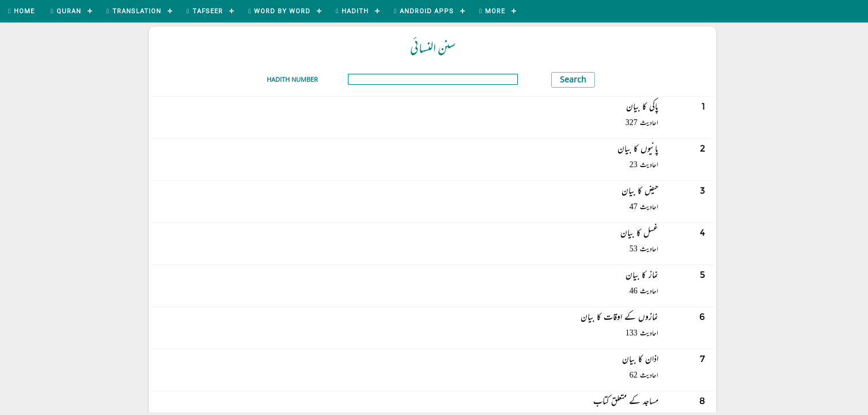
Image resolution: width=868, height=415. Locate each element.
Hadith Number (292, 79)
